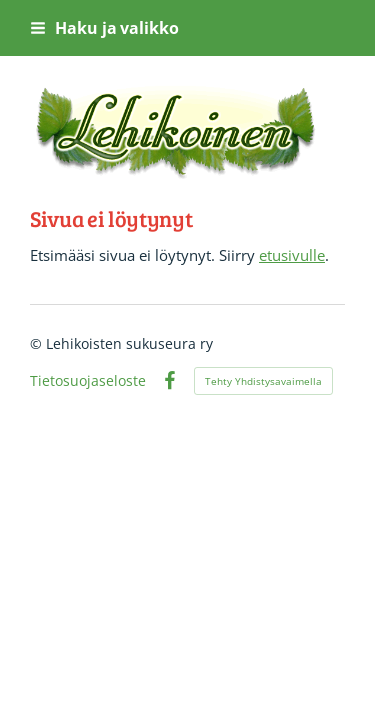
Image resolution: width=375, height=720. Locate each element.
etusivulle (292, 255)
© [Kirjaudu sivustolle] (38, 343)
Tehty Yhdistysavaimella (263, 381)
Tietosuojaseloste (88, 381)
